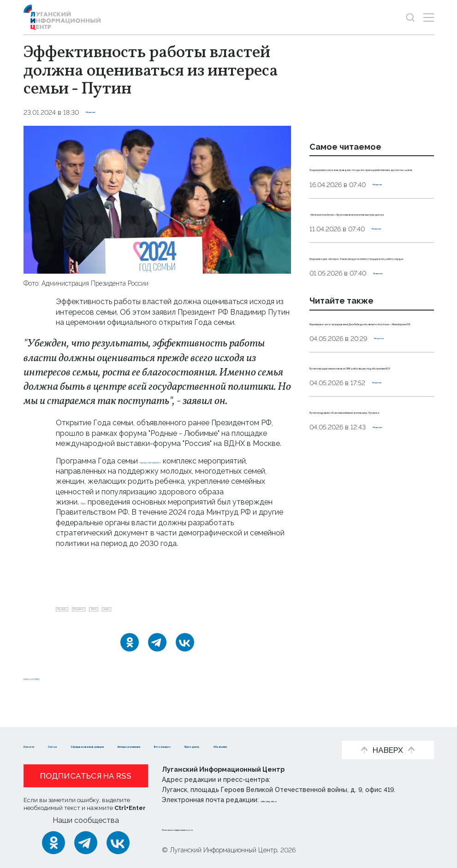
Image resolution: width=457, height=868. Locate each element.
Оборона (389, 440)
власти (195, 613)
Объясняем (178, 746)
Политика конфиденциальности (218, 828)
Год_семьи (77, 613)
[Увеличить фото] (157, 199)
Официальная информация (162, 731)
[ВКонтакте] (185, 650)
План (89, 502)
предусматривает (172, 461)
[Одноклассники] (130, 650)
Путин (162, 613)
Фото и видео (50, 746)
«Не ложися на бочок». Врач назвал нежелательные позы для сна (367, 253)
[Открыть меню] (429, 17)
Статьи (83, 731)
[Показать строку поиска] (410, 17)
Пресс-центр (116, 746)
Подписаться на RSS (86, 776)
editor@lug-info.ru (292, 800)
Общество (104, 112)
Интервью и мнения (266, 731)
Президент (123, 613)
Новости (40, 731)
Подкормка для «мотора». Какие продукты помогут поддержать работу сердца (365, 318)
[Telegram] (157, 650)
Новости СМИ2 (51, 685)
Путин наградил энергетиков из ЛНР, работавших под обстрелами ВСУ (367, 479)
